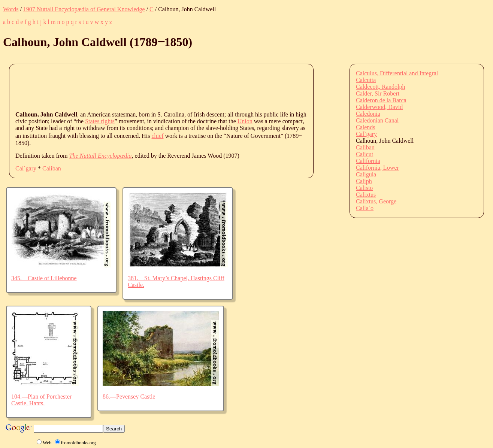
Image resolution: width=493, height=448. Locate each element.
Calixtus (366, 195)
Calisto (364, 188)
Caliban (52, 168)
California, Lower (377, 168)
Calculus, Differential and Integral (397, 73)
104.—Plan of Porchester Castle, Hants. (41, 400)
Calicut (365, 154)
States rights (100, 121)
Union (245, 121)
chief (158, 136)
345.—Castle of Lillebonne (44, 278)
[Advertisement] (152, 87)
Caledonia (368, 114)
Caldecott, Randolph (381, 87)
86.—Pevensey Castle (129, 396)
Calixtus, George (376, 201)
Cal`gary (26, 168)
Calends (366, 127)
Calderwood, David (379, 107)
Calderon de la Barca (381, 100)
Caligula (366, 174)
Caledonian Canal (377, 120)
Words (11, 9)
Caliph (364, 181)
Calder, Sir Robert (378, 93)
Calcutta (366, 80)
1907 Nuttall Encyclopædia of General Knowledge (84, 9)
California (368, 161)
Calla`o (365, 208)
